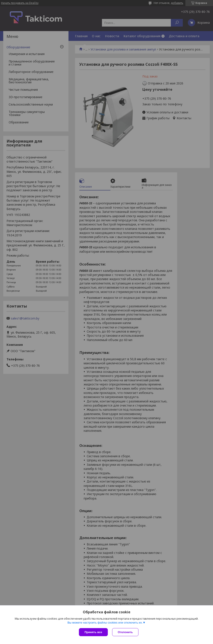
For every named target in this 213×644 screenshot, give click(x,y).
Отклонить (125, 632)
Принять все (93, 632)
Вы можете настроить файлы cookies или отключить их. (105, 623)
